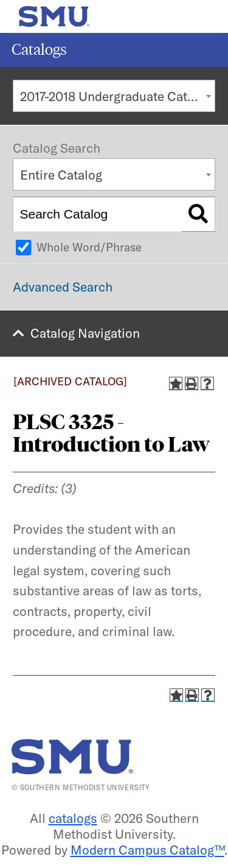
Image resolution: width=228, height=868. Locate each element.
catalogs (73, 818)
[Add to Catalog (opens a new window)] (176, 383)
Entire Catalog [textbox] (61, 175)
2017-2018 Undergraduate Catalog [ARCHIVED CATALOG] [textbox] (118, 96)
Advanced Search (63, 287)
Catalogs (39, 50)
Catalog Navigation (85, 333)
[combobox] (114, 96)
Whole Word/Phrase (89, 247)
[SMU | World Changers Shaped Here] (72, 757)
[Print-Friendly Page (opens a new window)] (192, 383)
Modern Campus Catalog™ (147, 850)
